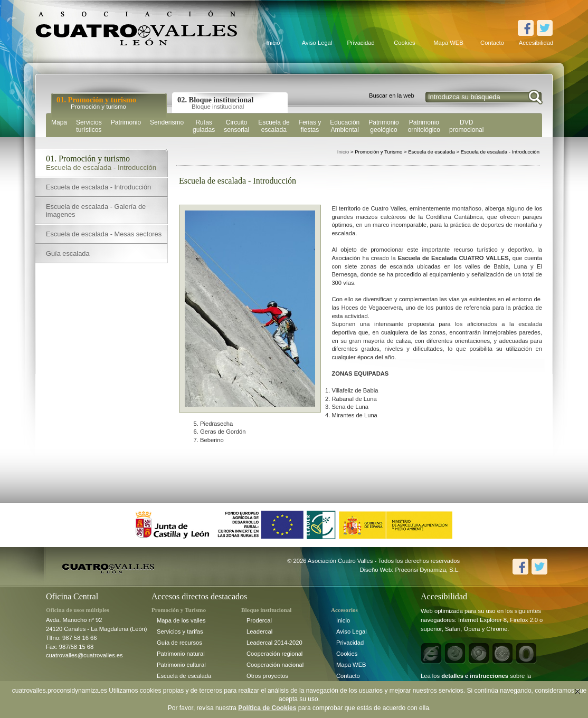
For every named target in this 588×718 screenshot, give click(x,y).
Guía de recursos (179, 643)
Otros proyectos (267, 676)
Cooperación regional (274, 654)
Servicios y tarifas (180, 631)
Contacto (492, 43)
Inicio (273, 43)
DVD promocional (466, 126)
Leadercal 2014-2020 (274, 643)
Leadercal (259, 631)
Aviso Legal (317, 43)
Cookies (404, 43)
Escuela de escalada (184, 676)
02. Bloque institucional (215, 103)
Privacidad (361, 43)
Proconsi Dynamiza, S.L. (428, 570)
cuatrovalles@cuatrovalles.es (84, 655)
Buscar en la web (392, 95)
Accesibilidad (536, 43)
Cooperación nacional (275, 665)
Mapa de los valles (181, 620)
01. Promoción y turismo (96, 103)
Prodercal (259, 620)
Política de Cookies (267, 708)
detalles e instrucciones (475, 676)
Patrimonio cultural (181, 665)
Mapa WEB (448, 43)
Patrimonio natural (181, 654)
